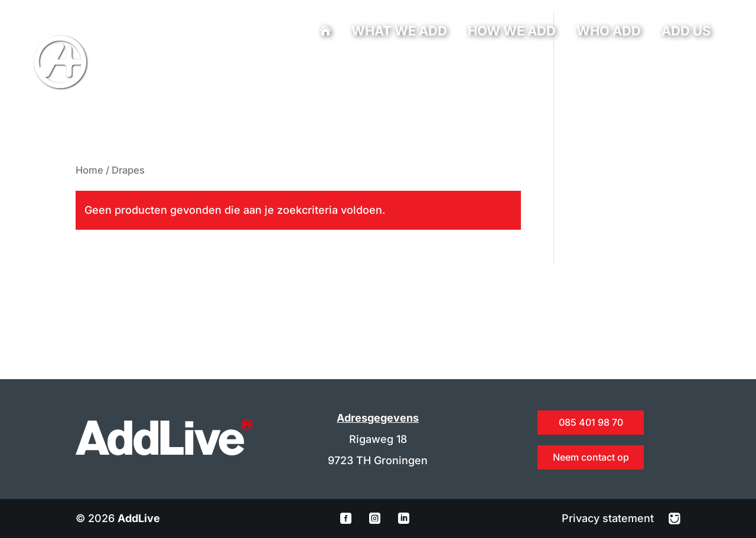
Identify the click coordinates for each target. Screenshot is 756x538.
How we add (512, 32)
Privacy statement (609, 518)
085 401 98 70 (253, 68)
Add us (686, 32)
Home (89, 170)
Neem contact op (591, 457)
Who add (609, 32)
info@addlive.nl (291, 68)
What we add (399, 32)
